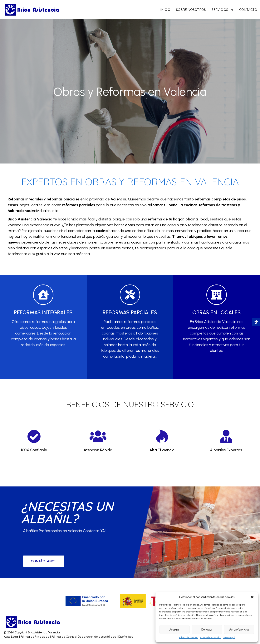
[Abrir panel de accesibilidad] (256, 322)
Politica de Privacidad (35, 637)
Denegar (207, 630)
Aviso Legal (229, 637)
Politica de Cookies (64, 637)
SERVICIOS (220, 10)
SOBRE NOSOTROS (191, 10)
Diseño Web (126, 637)
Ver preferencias (239, 630)
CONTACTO (248, 10)
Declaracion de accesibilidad (97, 637)
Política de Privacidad (211, 637)
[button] (252, 597)
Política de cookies (188, 637)
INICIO (165, 10)
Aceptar (174, 630)
